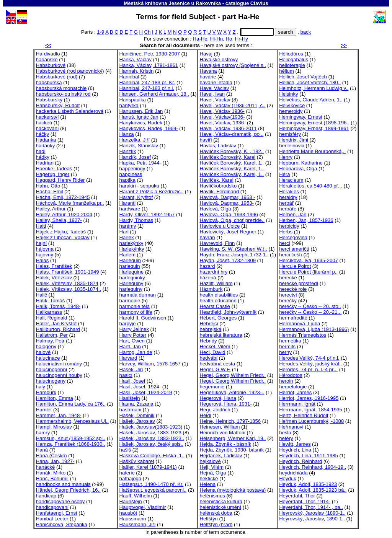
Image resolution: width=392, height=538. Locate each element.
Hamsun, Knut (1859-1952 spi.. (71, 438)
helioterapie (292, 65)
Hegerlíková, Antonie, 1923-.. (232, 392)
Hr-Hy (242, 39)
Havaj (206, 54)
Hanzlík (128, 151)
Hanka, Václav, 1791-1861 (149, 65)
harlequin (130, 266)
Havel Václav (214, 88)
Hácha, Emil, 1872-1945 (63, 197)
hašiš (125, 450)
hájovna (45, 249)
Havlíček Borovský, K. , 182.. (232, 151)
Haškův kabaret (137, 461)
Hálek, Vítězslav (54, 278)
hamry (43, 433)
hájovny (45, 255)
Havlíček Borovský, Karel (227, 157)
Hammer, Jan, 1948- (59, 415)
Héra (284, 174)
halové (43, 352)
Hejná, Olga (213, 473)
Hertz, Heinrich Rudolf (304, 415)
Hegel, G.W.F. (215, 369)
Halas (42, 260)
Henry (286, 157)
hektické (209, 478)
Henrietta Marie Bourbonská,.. (312, 151)
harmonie (130, 301)
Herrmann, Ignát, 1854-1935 (311, 410)
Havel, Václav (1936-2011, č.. (232, 105)
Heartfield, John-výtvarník (228, 312)
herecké (288, 278)
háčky (42, 134)
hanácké (46, 467)
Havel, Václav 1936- (222, 111)
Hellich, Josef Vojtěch (303, 77)
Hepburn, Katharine (301, 163)
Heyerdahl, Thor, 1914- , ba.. (311, 507)
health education (218, 301)
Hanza (127, 134)
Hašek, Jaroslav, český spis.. (151, 444)
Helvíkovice (292, 105)
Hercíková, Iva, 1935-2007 (309, 260)
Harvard (128, 358)
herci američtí (294, 249)
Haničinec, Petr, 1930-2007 (150, 54)
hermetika (290, 341)
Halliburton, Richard (58, 329)
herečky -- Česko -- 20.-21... (310, 312)
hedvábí (208, 358)
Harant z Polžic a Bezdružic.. (152, 192)
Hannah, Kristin (137, 71)
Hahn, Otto (48, 186)
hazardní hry (213, 272)
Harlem (127, 255)
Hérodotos (291, 375)
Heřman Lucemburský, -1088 (311, 421)
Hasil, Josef (132, 381)
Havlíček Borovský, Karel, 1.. (232, 163)
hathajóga (131, 478)
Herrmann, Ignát (297, 404)
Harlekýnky (132, 249)
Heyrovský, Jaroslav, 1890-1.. (312, 519)
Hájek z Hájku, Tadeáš (61, 232)
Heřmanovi (291, 427)
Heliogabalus (294, 60)
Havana (208, 71)
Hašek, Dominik (137, 415)
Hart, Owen (132, 341)
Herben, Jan (293, 214)
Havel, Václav (215, 100)
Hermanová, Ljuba (300, 324)
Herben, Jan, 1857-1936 (306, 220)
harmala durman (138, 295)
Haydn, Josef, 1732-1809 (228, 260)
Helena (207, 484)
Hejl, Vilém (211, 467)
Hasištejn (130, 398)
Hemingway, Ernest (301, 117)
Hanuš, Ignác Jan (139, 117)
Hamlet (44, 410)
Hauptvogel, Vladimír (143, 507)
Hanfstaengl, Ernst (57, 513)
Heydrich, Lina (295, 450)
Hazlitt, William (216, 283)
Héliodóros (291, 54)
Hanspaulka (133, 100)
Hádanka (46, 140)
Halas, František (54, 266)
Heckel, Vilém (215, 346)
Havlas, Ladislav (218, 146)
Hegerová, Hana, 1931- (225, 404)
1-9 (100, 32)
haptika (127, 180)
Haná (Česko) (51, 456)
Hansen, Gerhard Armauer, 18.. (154, 94)
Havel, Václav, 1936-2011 (228, 128)
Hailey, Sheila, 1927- (59, 220)
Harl (124, 232)
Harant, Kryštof (136, 197)
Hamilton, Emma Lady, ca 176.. (71, 404)
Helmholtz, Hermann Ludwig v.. (314, 88)
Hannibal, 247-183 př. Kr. (147, 82)
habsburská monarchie (61, 88)
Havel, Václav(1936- (222, 117)
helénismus (212, 496)
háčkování (47, 128)
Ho (229, 39)
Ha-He (200, 39)
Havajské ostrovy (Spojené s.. (233, 65)
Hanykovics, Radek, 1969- (149, 128)
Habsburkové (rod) (57, 77)
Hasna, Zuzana (136, 404)
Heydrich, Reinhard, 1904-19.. (313, 467)
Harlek (127, 237)
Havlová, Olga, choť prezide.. (232, 220)
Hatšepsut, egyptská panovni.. (153, 490)
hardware (130, 209)
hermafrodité (293, 318)
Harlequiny (131, 283)
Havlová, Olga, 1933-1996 (229, 214)
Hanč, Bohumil (52, 478)
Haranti (127, 203)
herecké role (293, 289)
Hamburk (46, 392)
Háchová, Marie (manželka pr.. (70, 203)
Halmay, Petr (50, 341)
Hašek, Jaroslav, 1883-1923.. (152, 438)
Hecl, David (212, 352)
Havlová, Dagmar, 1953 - (227, 197)
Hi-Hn (217, 39)
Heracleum (291, 180)
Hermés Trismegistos (303, 335)
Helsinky (289, 94)
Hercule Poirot (295, 266)
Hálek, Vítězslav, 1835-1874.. (69, 289)
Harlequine (131, 272)
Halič (42, 295)
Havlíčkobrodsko (218, 186)
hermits (287, 346)
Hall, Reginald (52, 318)
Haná (42, 450)
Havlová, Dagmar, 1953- (226, 203)
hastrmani (131, 410)
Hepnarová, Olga (298, 169)
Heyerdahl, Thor (297, 496)
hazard (207, 266)
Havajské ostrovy (219, 60)
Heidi (205, 415)
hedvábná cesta (217, 364)
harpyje (128, 324)
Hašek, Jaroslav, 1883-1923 (150, 433)
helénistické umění (220, 507)
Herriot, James (295, 392)
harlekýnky (131, 243)
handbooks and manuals (63, 484)
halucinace (48, 358)
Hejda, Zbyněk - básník (225, 444)
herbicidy (289, 226)
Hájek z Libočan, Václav (63, 237)
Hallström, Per (52, 335)
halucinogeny (51, 381)
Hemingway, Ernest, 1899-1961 (314, 128)
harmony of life (136, 312)
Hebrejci (209, 324)
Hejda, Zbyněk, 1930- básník (232, 450)
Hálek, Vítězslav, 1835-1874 (67, 283)
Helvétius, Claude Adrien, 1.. (311, 100)
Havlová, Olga (215, 209)
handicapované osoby (60, 501)
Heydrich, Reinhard (301, 461)
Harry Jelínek (134, 329)
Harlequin (130, 260)
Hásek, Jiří (131, 369)
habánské (47, 60)
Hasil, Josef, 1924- (140, 387)
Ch (148, 32)
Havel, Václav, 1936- (222, 123)
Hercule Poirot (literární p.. (308, 272)
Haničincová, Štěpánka (62, 524)
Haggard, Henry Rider (60, 180)
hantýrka (129, 105)
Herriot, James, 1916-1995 (309, 398)
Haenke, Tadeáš (54, 169)
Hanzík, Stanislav (139, 146)
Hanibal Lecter (52, 519)
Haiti (41, 226)
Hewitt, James (295, 444)
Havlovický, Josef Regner (228, 232)
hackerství (47, 117)
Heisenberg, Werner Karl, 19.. (233, 438)
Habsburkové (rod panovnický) (70, 71)
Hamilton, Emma (55, 398)
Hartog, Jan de (136, 352)
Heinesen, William (220, 427)
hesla (285, 433)
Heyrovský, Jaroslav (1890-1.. (312, 513)
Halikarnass (49, 312)
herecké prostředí (299, 283)
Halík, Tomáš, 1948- (58, 306)
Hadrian (45, 163)
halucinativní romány (59, 364)
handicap (46, 496)
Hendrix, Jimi (294, 140)
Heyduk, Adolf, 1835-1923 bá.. (313, 490)
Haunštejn (131, 501)
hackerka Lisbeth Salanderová (70, 111)
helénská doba (216, 513)
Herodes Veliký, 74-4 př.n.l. (309, 358)
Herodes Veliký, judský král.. (310, 364)
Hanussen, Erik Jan (141, 111)
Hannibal (129, 77)
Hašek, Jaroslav (137, 421)
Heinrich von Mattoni (222, 433)
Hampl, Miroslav (54, 427)
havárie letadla (216, 82)
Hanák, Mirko (51, 473)
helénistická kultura (221, 501)
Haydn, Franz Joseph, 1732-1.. (234, 255)
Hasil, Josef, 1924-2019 (146, 392)
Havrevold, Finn (217, 243)
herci (284, 243)
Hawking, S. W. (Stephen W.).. (233, 249)
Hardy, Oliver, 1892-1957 (147, 214)
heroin (286, 381)
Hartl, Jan (130, 346)
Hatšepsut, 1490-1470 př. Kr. (152, 484)
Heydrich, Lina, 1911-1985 (309, 456)
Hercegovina (293, 237)
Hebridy (208, 341)
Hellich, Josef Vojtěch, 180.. (310, 82)
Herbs (286, 232)
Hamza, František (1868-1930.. (71, 444)
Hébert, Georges (218, 318)
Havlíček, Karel (216, 180)
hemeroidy (291, 111)
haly (41, 387)
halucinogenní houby (59, 375)
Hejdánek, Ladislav (221, 456)
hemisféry (290, 134)
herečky (288, 301)
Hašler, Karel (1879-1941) (148, 467)
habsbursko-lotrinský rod (63, 94)
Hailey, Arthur (51, 209)
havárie (208, 77)
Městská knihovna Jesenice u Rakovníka (172, 3)
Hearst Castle (215, 306)
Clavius (259, 3)
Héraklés (289, 192)
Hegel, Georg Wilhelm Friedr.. (233, 375)
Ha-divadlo (48, 54)
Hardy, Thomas (136, 220)
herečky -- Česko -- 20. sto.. (310, 306)
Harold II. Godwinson (143, 318)
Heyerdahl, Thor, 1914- (305, 501)
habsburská (49, 82)
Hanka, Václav (136, 60)
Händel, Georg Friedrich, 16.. (68, 490)
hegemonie (212, 387)
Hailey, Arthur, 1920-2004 (64, 214)
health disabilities (219, 295)
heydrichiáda (293, 473)
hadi (41, 151)
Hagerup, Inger (53, 174)
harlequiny (131, 289)
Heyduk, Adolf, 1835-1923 (308, 484)
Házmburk (211, 289)
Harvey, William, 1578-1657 (150, 364)
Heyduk (287, 478)
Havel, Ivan (212, 94)
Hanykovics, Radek (141, 123)
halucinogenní (52, 369)
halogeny (46, 346)
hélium (287, 71)
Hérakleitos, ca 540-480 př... (311, 186)
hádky (43, 157)
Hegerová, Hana (218, 398)
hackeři (44, 123)
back (306, 32)
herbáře (288, 209)
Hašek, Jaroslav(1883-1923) (151, 427)
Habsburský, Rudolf (58, 105)
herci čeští (291, 255)
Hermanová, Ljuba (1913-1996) (314, 329)
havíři (206, 140)
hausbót (128, 513)
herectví (288, 295)
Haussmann (133, 519)
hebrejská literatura (221, 335)
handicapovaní (52, 507)
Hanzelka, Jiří (135, 140)
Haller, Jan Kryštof (56, 324)
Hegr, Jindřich (215, 410)
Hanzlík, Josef (135, 157)
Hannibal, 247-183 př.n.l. (147, 88)
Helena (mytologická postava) (233, 490)
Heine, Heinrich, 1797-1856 (230, 421)
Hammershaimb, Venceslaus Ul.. (72, 421)
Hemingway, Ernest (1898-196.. (314, 123)
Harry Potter (133, 335)
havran (207, 237)
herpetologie (293, 387)
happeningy (132, 169)
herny (285, 352)
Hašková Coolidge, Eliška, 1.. (152, 456)
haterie (127, 473)
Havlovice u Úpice (220, 226)
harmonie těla (135, 306)
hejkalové (210, 461)
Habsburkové (51, 65)
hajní (41, 243)
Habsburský (49, 100)
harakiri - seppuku (139, 186)
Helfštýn (208, 519)
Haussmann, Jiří (138, 524)
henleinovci (292, 146)
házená (208, 278)
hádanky (46, 146)
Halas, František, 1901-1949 (68, 272)
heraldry (288, 197)
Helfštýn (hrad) (216, 524)
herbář (286, 203)
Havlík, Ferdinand (219, 192)
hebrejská (210, 329)
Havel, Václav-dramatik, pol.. (231, 134)
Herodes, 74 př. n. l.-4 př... (308, 369)
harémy (128, 226)
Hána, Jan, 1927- (55, 461)
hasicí (126, 375)
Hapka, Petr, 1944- (140, 163)
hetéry (286, 438)
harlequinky (132, 278)
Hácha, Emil (50, 192)
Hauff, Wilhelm (136, 496)
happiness (131, 174)
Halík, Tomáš (51, 301)
